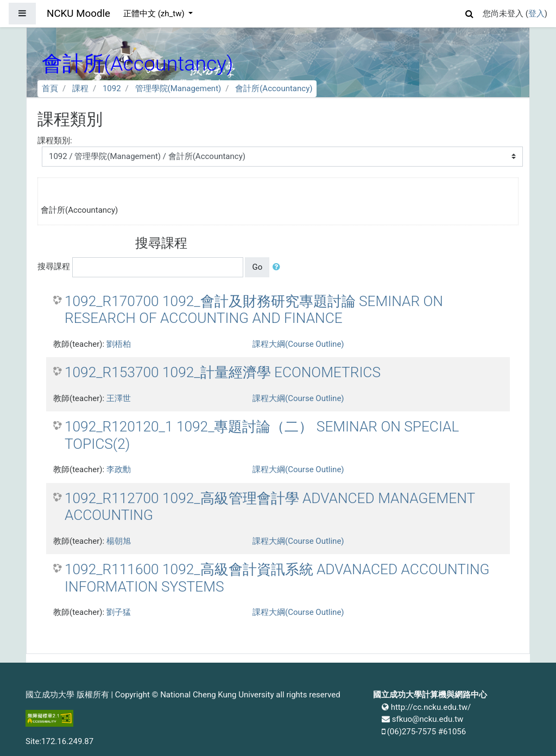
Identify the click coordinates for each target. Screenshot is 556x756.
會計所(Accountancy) (274, 88)
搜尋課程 (54, 266)
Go (257, 267)
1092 (112, 88)
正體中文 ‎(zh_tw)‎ (155, 14)
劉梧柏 (119, 344)
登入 (536, 14)
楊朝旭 (119, 541)
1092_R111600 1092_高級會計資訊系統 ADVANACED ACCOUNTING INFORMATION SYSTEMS (277, 578)
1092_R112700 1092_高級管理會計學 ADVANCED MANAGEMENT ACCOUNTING (270, 507)
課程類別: (55, 141)
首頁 (50, 88)
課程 (80, 88)
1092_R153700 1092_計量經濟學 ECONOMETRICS (223, 372)
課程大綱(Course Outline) (298, 344)
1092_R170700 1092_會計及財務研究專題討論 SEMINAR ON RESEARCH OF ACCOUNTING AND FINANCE (254, 310)
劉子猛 (119, 612)
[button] (470, 12)
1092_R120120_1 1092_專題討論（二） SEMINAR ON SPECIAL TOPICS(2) (262, 435)
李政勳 (119, 469)
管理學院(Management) (178, 88)
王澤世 (119, 398)
